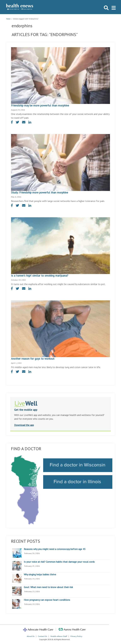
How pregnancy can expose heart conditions (47, 600)
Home (8, 19)
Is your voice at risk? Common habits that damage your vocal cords (59, 562)
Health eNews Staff (59, 636)
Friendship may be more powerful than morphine (40, 105)
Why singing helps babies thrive (40, 575)
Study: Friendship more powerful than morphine (40, 192)
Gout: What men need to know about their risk (48, 587)
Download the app (24, 425)
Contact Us (42, 636)
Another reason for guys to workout (33, 359)
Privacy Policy (76, 636)
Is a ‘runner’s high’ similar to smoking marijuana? (40, 276)
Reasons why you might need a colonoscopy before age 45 (55, 549)
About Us (31, 636)
